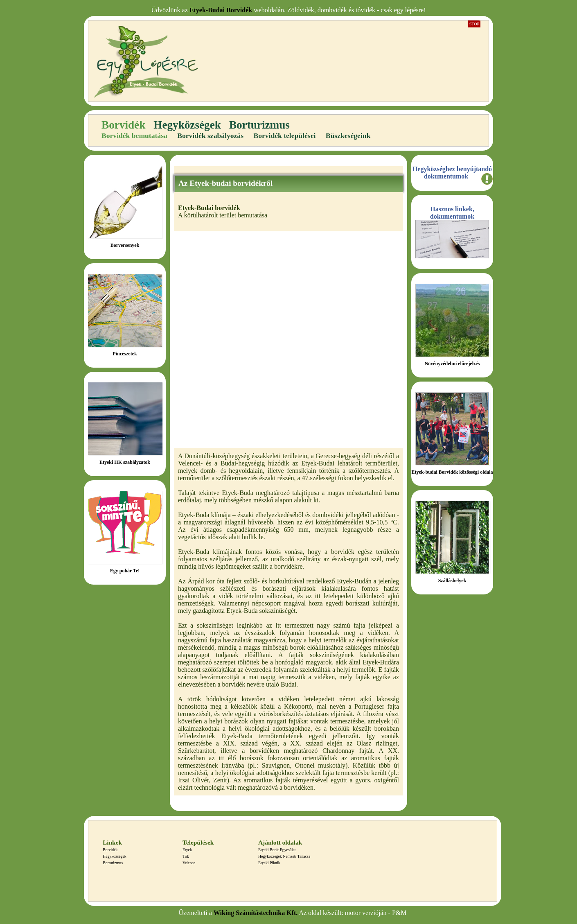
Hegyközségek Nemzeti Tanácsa (284, 856)
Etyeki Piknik (269, 863)
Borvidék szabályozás (210, 136)
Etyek (187, 850)
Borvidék (123, 125)
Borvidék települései (284, 136)
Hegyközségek (187, 125)
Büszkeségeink (348, 136)
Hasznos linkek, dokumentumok (452, 213)
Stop (474, 24)
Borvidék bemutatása (134, 136)
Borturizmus (259, 125)
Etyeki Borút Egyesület (277, 850)
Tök (186, 856)
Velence (189, 863)
